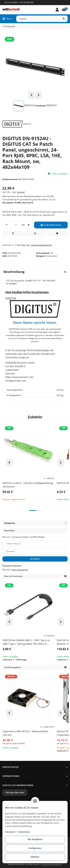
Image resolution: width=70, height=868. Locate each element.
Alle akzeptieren (35, 839)
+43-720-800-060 (26, 2)
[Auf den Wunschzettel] (57, 234)
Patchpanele (52, 256)
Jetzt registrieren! (20, 570)
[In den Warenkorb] (51, 225)
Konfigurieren (35, 848)
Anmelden (35, 559)
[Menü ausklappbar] (7, 19)
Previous (31, 95)
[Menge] (16, 225)
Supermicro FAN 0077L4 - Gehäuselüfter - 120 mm (26, 733)
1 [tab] (33, 510)
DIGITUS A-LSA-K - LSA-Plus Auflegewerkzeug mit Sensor (28, 485)
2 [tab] (39, 510)
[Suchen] (38, 19)
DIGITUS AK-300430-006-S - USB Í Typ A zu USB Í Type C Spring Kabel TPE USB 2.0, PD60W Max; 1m (26, 642)
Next (39, 95)
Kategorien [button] (10, 523)
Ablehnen (35, 857)
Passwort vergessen (12, 565)
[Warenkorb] (64, 10)
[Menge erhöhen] (29, 225)
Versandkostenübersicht (51, 864)
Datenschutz (24, 832)
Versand (21, 192)
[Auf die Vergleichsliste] (35, 234)
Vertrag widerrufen (15, 792)
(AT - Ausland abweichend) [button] (39, 245)
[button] (57, 10)
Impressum (10, 832)
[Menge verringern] (7, 225)
